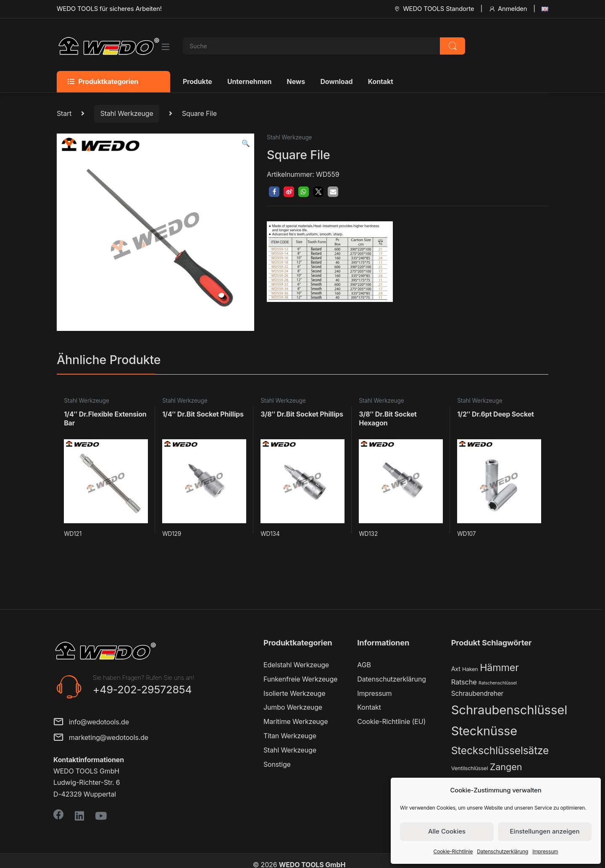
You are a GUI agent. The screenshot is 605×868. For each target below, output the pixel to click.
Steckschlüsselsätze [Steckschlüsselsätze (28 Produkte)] (500, 750)
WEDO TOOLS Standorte (434, 9)
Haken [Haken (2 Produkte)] (470, 669)
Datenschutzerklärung (502, 851)
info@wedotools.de (91, 722)
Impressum (545, 851)
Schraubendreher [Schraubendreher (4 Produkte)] (477, 694)
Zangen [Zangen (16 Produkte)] (506, 767)
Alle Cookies (447, 831)
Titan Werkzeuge (290, 736)
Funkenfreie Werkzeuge (300, 679)
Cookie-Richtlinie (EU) (391, 721)
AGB (364, 665)
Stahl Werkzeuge (127, 113)
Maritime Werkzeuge (296, 721)
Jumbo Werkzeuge (293, 707)
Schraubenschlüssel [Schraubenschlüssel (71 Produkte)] (509, 710)
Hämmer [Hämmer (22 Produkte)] (499, 667)
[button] (246, 143)
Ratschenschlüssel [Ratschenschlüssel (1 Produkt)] (498, 683)
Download (336, 81)
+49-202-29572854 (142, 690)
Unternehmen (249, 81)
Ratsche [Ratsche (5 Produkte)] (464, 682)
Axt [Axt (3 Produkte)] (456, 669)
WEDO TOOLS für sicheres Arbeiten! (109, 9)
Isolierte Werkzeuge (294, 693)
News (296, 81)
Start (64, 113)
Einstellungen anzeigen (545, 831)
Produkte (197, 81)
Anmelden (508, 9)
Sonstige (277, 764)
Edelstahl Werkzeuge (296, 665)
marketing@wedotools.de (101, 738)
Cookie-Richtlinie (453, 851)
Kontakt (381, 81)
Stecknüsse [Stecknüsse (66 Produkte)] (484, 731)
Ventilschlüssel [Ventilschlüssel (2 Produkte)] (470, 768)
